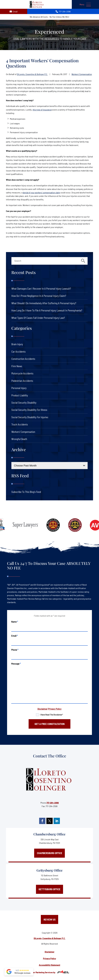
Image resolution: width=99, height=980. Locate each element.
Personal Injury (19, 388)
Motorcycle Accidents (22, 373)
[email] (49, 641)
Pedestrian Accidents (22, 381)
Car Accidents (18, 352)
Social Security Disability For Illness (29, 410)
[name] (49, 627)
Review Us (50, 919)
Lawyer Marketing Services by (49, 972)
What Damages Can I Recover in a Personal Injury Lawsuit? (41, 289)
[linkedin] (57, 821)
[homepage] (49, 780)
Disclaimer (42, 709)
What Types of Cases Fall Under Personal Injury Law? (38, 318)
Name (15, 622)
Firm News (17, 366)
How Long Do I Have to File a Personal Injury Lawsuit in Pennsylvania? (47, 310)
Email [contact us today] (14, 11)
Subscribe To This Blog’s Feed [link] (26, 492)
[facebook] (42, 821)
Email (15, 636)
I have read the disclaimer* (52, 715)
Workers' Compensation (82, 74)
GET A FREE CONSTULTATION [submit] (50, 724)
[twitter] (49, 821)
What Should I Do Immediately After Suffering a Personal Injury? (44, 303)
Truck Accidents (20, 424)
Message (16, 664)
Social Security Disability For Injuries (30, 417)
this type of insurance (42, 110)
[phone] (49, 655)
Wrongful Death (19, 439)
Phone (15, 650)
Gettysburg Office (50, 870)
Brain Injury (17, 344)
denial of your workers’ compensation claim (41, 192)
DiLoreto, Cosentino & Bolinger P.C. (32, 74)
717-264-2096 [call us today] (63, 11)
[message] (49, 684)
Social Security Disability (24, 403)
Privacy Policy (55, 709)
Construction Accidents (23, 359)
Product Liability (20, 395)
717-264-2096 (53, 803)
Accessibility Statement (49, 965)
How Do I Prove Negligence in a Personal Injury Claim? (39, 296)
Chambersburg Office (49, 834)
